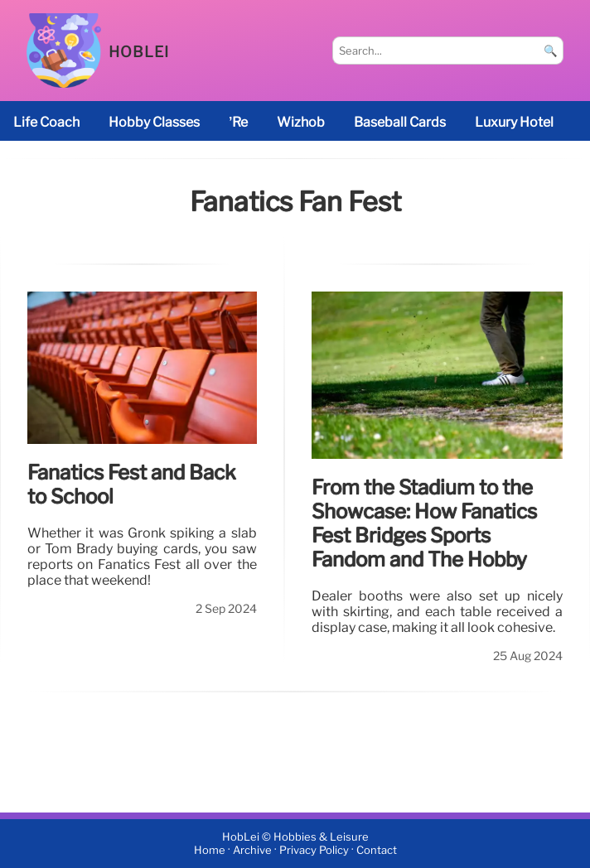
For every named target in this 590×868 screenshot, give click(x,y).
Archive (252, 850)
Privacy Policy (314, 850)
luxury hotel (514, 122)
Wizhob (301, 122)
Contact (377, 850)
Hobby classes (154, 122)
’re (238, 122)
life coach (46, 122)
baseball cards (400, 122)
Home (210, 850)
